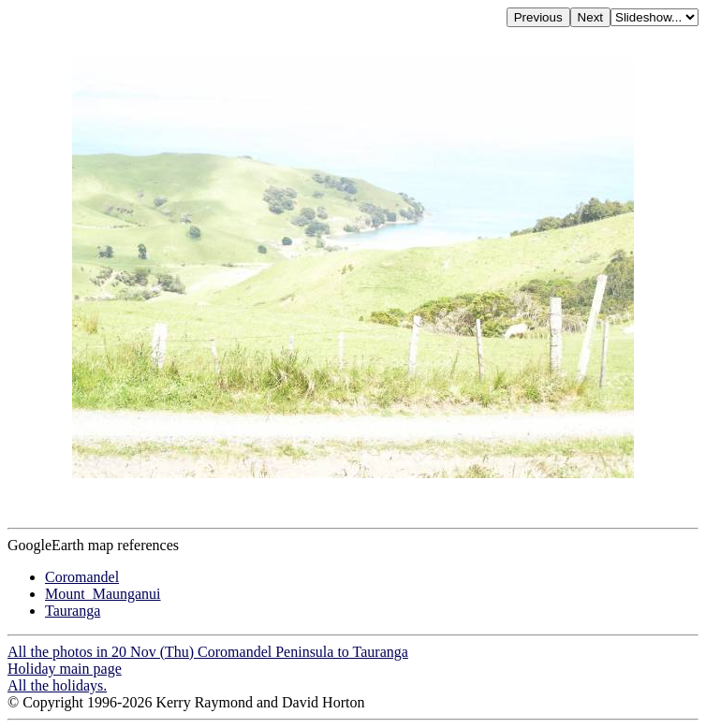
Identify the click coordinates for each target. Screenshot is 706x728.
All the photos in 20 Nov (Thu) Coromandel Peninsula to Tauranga (208, 652)
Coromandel (82, 577)
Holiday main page (65, 669)
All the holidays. (57, 685)
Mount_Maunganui (103, 594)
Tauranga (73, 611)
